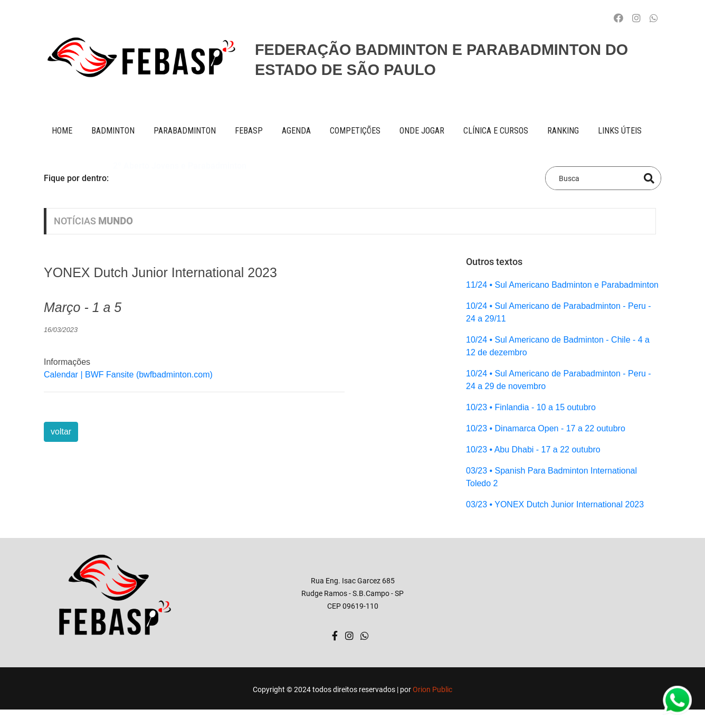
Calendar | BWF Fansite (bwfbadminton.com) (128, 375)
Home (62, 131)
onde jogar (422, 131)
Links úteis (620, 131)
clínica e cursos (496, 131)
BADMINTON (113, 131)
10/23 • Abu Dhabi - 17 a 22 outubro (533, 450)
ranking (563, 131)
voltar (61, 432)
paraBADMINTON (185, 131)
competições (355, 131)
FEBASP (249, 131)
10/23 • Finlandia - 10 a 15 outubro (531, 407)
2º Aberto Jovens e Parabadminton (180, 178)
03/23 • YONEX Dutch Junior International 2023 (555, 504)
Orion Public (432, 689)
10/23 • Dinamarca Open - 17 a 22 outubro (546, 428)
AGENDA (296, 131)
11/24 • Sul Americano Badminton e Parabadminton (562, 285)
